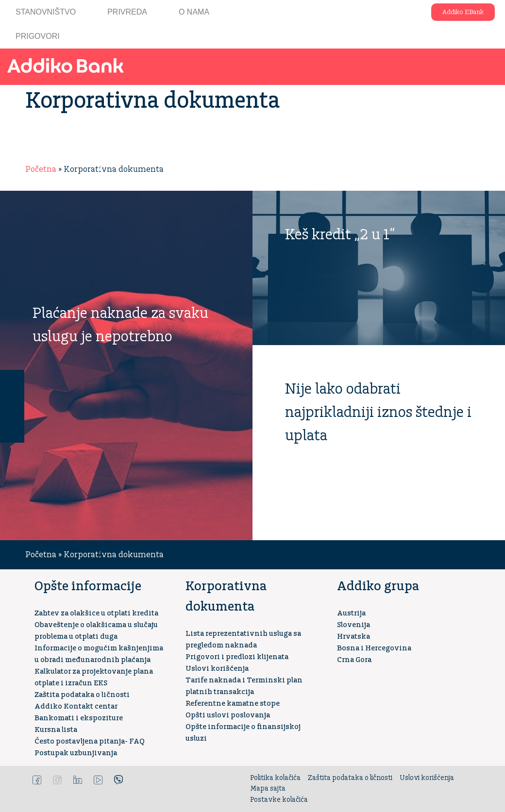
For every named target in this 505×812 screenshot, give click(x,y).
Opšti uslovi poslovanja (228, 715)
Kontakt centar (12, 382)
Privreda (127, 12)
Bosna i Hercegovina (374, 648)
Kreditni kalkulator (12, 431)
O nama (194, 12)
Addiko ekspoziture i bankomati (411, 12)
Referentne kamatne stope (233, 704)
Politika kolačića (275, 778)
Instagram (57, 780)
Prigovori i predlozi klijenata (237, 657)
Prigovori (38, 36)
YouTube (98, 780)
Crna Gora (354, 660)
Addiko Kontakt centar (76, 706)
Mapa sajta (268, 789)
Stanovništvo (46, 12)
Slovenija (353, 625)
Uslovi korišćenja (217, 669)
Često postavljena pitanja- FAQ (90, 741)
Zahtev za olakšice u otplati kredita (96, 613)
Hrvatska (353, 637)
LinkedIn (78, 780)
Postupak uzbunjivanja (76, 753)
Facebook (37, 780)
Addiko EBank (463, 12)
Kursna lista (56, 730)
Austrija (351, 613)
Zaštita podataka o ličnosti (82, 695)
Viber (118, 780)
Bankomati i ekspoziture (79, 718)
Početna (41, 169)
